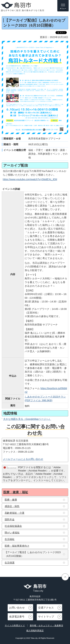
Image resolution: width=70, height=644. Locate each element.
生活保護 (10, 563)
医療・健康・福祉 (16, 492)
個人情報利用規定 (35, 631)
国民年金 (10, 519)
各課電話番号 (17, 617)
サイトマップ (46, 617)
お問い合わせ (17, 608)
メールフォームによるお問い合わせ (23, 459)
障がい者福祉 (12, 533)
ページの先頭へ (65, 577)
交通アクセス (46, 608)
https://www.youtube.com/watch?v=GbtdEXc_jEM (30, 179)
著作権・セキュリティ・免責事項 (46, 625)
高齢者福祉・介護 (14, 513)
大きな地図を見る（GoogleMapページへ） (27, 419)
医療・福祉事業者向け (17, 546)
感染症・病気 (12, 506)
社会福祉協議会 (13, 526)
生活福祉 (10, 539)
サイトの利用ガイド (15, 625)
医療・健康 (11, 500)
